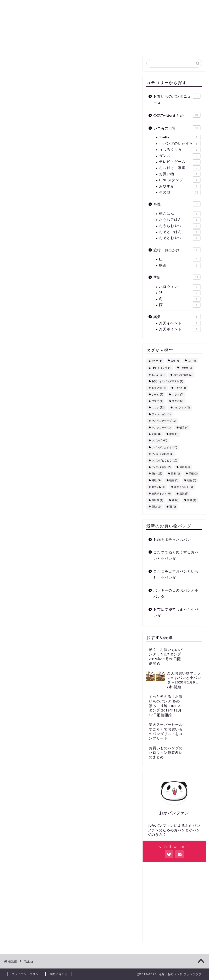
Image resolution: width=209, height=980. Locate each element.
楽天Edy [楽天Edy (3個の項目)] (158, 487)
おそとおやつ (180, 238)
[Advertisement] (174, 907)
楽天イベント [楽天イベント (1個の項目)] (183, 487)
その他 (180, 192)
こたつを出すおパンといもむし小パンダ (176, 575)
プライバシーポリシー (27, 974)
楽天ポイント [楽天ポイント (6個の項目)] (161, 494)
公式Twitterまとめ (68, 42)
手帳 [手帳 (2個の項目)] (193, 474)
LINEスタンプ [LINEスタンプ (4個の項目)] (162, 368)
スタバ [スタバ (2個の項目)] (178, 401)
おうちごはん (180, 220)
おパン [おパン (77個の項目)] (158, 375)
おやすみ (180, 186)
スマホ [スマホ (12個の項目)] (158, 408)
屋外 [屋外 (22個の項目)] (157, 474)
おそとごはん (180, 232)
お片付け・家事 (180, 168)
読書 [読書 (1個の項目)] (192, 500)
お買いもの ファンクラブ (105, 18)
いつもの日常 (177, 128)
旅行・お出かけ (177, 250)
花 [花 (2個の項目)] (175, 500)
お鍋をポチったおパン (172, 540)
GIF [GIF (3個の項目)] (192, 361)
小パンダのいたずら (180, 144)
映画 (180, 266)
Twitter (180, 137)
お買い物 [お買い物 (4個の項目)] (159, 388)
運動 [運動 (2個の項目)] (156, 507)
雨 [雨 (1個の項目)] (173, 507)
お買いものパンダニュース (122, 42)
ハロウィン (180, 287)
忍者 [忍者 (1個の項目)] (175, 474)
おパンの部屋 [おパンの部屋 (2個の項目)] (183, 375)
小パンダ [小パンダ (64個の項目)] (159, 441)
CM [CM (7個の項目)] (175, 361)
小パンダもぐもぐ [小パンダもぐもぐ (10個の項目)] (164, 461)
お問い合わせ (171, 42)
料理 (177, 204)
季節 (177, 277)
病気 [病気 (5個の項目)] (184, 494)
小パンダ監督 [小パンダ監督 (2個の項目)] (161, 467)
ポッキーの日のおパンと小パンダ (176, 594)
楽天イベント (180, 323)
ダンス (180, 156)
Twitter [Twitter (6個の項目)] (186, 368)
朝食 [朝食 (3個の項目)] (192, 480)
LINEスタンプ (180, 180)
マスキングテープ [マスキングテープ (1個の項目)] (164, 421)
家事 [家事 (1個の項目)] (174, 434)
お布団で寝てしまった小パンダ (176, 613)
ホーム (32, 42)
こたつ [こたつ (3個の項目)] (180, 388)
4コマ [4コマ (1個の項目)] (157, 361)
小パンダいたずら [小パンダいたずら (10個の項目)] (164, 447)
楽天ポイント (180, 329)
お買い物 (180, 174)
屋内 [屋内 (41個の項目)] (185, 467)
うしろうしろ (180, 150)
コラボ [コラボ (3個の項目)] (178, 395)
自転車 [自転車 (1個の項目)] (157, 500)
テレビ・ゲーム (180, 162)
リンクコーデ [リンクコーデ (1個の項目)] (161, 428)
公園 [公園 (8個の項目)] (156, 434)
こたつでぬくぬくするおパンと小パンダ (176, 555)
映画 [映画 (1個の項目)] (174, 480)
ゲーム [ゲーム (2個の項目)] (157, 395)
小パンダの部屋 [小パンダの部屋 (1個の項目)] (162, 454)
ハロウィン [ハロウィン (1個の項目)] (182, 408)
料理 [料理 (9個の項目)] (156, 480)
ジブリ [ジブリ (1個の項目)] (157, 401)
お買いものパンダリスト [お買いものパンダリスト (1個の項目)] (167, 381)
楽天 (177, 317)
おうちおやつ (180, 226)
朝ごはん (180, 214)
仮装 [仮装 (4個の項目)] (184, 428)
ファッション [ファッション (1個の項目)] (161, 414)
